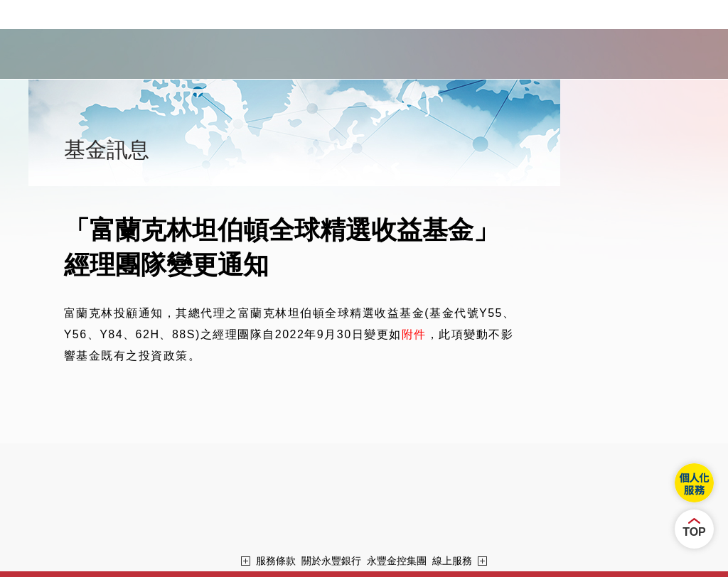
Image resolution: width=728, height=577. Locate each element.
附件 (414, 334)
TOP (694, 532)
